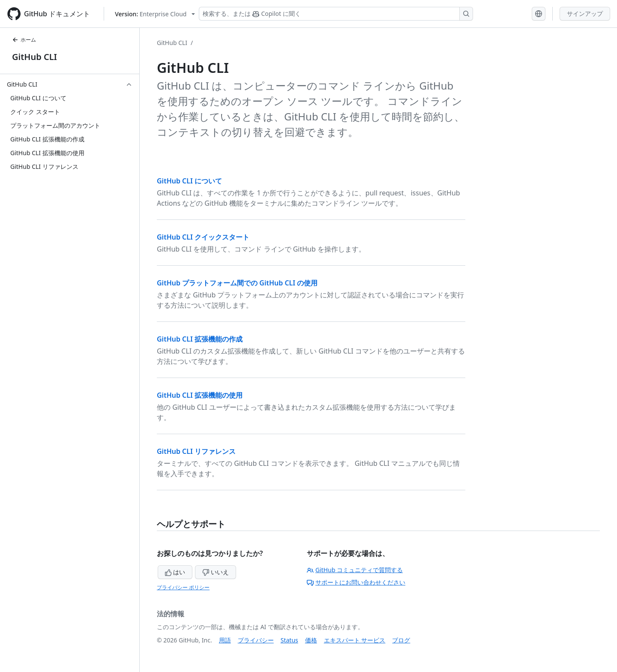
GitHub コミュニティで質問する (355, 570)
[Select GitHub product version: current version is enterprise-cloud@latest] (155, 14)
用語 (225, 640)
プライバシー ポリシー (183, 587)
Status (289, 640)
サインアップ (585, 13)
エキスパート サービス (355, 640)
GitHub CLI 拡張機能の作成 (200, 339)
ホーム (24, 40)
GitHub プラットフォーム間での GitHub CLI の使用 (237, 283)
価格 (311, 640)
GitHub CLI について (189, 181)
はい (175, 572)
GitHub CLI (34, 57)
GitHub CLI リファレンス (196, 451)
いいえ (216, 572)
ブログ (401, 640)
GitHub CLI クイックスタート (203, 237)
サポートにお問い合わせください (356, 582)
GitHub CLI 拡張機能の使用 (200, 395)
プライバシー (256, 640)
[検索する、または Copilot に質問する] (336, 14)
